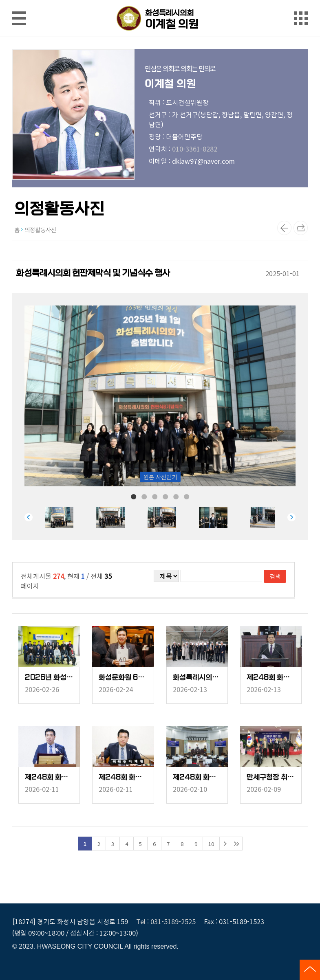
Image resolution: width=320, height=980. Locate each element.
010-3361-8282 (195, 149)
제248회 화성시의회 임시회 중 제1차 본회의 (197, 777)
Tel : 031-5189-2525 (166, 921)
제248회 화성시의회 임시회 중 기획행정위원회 (49, 777)
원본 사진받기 (160, 477)
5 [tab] (176, 496)
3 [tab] (155, 496)
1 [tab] (134, 496)
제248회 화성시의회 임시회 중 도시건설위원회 (123, 777)
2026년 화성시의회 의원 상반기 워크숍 (49, 678)
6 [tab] (187, 496)
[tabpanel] (71, 517)
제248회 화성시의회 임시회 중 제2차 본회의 (271, 678)
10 (211, 844)
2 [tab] (144, 496)
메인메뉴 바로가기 (160, 1)
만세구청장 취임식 (271, 777)
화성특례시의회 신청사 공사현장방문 (197, 678)
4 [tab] (166, 496)
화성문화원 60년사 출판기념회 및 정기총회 (123, 678)
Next (291, 517)
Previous (29, 517)
